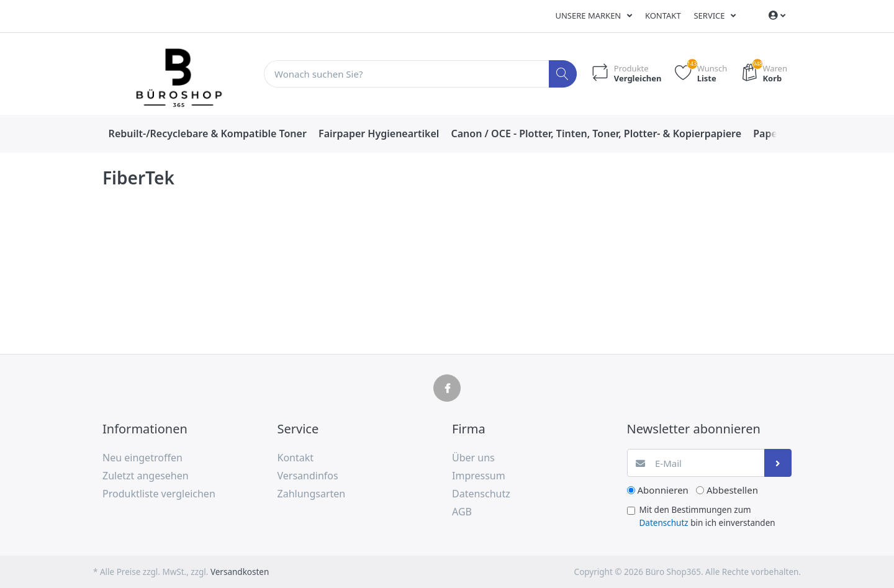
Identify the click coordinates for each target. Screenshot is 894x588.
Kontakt (663, 16)
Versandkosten (240, 572)
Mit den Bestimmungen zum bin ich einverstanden (707, 516)
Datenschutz (664, 523)
